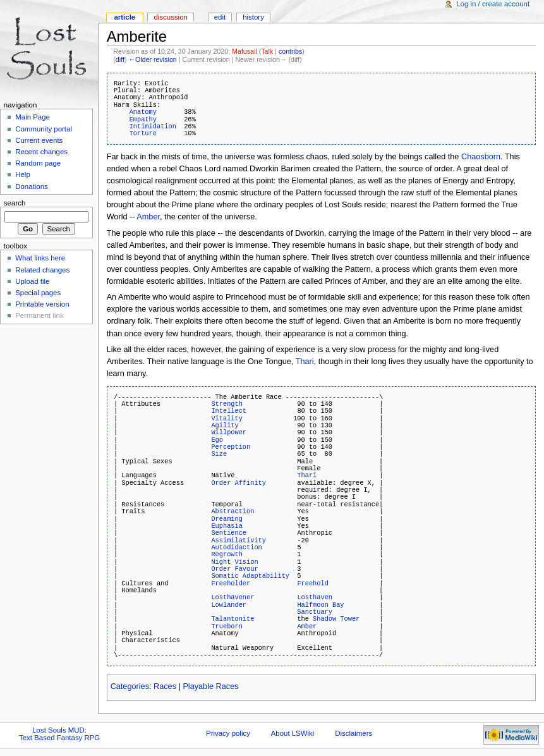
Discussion (170, 17)
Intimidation (153, 126)
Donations (32, 186)
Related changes (42, 270)
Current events (39, 140)
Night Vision (234, 562)
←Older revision (152, 59)
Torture (143, 133)
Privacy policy (228, 733)
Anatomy (143, 112)
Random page (38, 163)
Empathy (143, 119)
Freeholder (231, 583)
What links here (40, 258)
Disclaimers (354, 733)
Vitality (227, 418)
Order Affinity (239, 483)
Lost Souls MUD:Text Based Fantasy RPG (59, 734)
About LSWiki (293, 733)
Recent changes (41, 152)
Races (165, 686)
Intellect (229, 411)
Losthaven (315, 597)
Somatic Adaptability (250, 576)
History (253, 17)
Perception (231, 447)
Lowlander (229, 605)
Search (15, 203)
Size (219, 454)
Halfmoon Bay (320, 605)
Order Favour (234, 569)
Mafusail (245, 51)
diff (120, 59)
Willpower (229, 432)
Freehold (312, 583)
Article (124, 17)
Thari (305, 362)
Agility (225, 425)
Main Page (33, 117)
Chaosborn (481, 157)
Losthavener (233, 597)
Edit (220, 17)
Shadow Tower (336, 619)
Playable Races (210, 686)
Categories (130, 686)
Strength (227, 404)
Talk (267, 51)
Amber (148, 217)
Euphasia (227, 526)
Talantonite (233, 619)
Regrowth (227, 554)
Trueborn (227, 626)
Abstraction (233, 511)
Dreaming (227, 519)
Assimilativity (239, 540)
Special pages (38, 293)
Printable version (42, 304)
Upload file (32, 281)
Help (23, 174)
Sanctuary (315, 612)
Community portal (44, 129)
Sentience (229, 533)
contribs (290, 51)
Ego (217, 440)
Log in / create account (493, 4)
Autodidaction (236, 547)
